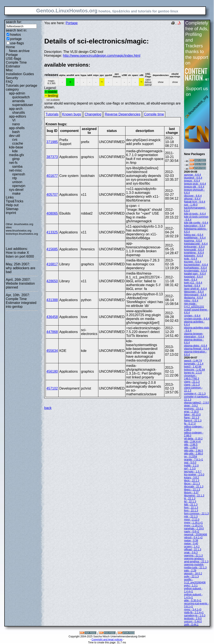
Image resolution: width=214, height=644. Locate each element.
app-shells (17, 128)
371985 (52, 142)
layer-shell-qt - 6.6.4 (195, 289)
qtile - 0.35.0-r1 (193, 601)
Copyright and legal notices (107, 640)
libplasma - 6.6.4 (193, 298)
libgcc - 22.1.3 (192, 490)
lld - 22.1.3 (190, 502)
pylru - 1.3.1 (191, 586)
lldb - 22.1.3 (191, 505)
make (16, 193)
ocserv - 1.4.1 (192, 547)
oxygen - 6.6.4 (192, 316)
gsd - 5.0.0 (190, 463)
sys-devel (16, 190)
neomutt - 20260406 (196, 535)
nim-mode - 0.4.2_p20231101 (194, 305)
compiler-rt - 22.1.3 (195, 394)
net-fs (13, 163)
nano (16, 124)
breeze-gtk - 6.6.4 (194, 187)
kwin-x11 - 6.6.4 (193, 283)
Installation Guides (20, 74)
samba (17, 167)
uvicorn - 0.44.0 (193, 622)
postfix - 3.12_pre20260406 (195, 581)
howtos (15, 35)
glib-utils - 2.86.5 (193, 451)
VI (14, 120)
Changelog (93, 114)
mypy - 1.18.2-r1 (193, 526)
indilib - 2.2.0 (191, 466)
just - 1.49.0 (191, 205)
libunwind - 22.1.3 (194, 496)
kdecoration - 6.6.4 (195, 226)
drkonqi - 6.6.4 (192, 199)
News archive (19, 51)
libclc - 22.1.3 (192, 481)
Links (10, 197)
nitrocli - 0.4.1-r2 (193, 538)
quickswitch (21, 97)
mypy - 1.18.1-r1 (193, 523)
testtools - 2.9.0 (193, 619)
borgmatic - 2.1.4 (194, 364)
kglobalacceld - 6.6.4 (196, 244)
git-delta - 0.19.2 (193, 439)
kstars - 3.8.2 (191, 478)
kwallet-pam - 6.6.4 (195, 274)
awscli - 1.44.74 (193, 361)
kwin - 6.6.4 (191, 280)
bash (16, 132)
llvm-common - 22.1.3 (196, 514)
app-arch (16, 109)
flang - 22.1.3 (192, 418)
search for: (14, 22)
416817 (52, 264)
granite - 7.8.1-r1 (194, 460)
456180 (52, 371)
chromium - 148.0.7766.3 (192, 377)
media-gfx (16, 155)
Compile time (154, 114)
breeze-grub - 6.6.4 (195, 184)
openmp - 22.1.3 (193, 556)
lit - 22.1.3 (190, 499)
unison (17, 182)
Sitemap (12, 209)
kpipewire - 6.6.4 (193, 256)
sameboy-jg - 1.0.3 (195, 616)
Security (12, 78)
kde (15, 151)
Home (10, 47)
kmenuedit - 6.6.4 (194, 250)
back (48, 408)
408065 (52, 213)
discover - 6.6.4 (193, 196)
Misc (9, 70)
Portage (12, 55)
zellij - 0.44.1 (191, 625)
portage (16, 39)
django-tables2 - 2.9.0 (196, 403)
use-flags (17, 43)
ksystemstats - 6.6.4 (196, 271)
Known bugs (72, 114)
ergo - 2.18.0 (191, 412)
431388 (52, 300)
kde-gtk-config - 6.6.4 (196, 223)
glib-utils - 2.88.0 (193, 454)
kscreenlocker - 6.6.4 (196, 265)
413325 (52, 232)
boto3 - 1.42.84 (193, 367)
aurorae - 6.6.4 (193, 175)
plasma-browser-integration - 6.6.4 (194, 335)
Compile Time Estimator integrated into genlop (21, 303)
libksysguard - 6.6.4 (195, 295)
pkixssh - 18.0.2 (193, 574)
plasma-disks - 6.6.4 (196, 346)
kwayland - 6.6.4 (193, 277)
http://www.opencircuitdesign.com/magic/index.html (102, 56)
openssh (19, 174)
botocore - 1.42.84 (194, 370)
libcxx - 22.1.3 (192, 484)
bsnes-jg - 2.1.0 (193, 373)
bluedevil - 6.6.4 (193, 178)
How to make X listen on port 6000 (20, 255)
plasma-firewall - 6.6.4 (197, 349)
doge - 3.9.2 (191, 406)
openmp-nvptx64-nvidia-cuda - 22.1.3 (195, 566)
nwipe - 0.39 (191, 541)
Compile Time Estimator (16, 64)
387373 (52, 157)
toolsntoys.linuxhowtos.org (22, 234)
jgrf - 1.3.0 (190, 469)
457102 (52, 388)
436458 (52, 317)
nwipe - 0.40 (191, 544)
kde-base (16, 147)
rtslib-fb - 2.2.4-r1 (194, 613)
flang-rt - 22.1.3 (193, 421)
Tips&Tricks (15, 201)
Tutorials (52, 114)
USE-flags (13, 59)
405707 (52, 195)
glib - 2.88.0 (191, 448)
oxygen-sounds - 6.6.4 (197, 319)
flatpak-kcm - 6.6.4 (195, 202)
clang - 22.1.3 (192, 382)
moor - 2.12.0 (192, 520)
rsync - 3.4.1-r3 (193, 610)
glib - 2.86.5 (191, 445)
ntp (15, 178)
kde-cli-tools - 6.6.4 (195, 214)
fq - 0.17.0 (190, 424)
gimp (16, 159)
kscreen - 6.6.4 (193, 262)
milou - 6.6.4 (191, 301)
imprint (11, 213)
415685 (52, 249)
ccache (18, 143)
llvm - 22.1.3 (191, 508)
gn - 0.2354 (191, 457)
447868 (52, 332)
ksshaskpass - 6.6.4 (195, 268)
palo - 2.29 (190, 571)
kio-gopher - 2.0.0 (194, 475)
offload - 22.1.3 (193, 550)
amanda (18, 101)
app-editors (18, 116)
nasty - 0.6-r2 (192, 532)
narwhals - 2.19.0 (194, 529)
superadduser (23, 105)
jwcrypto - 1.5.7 (193, 472)
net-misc (15, 170)
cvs (15, 140)
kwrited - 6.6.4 (192, 286)
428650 (52, 281)
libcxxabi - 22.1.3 (194, 487)
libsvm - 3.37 (191, 493)
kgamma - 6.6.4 (193, 241)
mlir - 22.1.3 (191, 517)
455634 (52, 351)
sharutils (19, 113)
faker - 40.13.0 (192, 415)
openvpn (19, 186)
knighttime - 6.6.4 (194, 253)
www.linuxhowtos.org (19, 231)
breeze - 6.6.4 (192, 181)
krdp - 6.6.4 (191, 259)
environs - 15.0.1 (194, 409)
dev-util (15, 136)
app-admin (17, 93)
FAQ (9, 82)
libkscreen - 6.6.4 (194, 292)
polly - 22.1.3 (191, 577)
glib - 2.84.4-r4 (192, 442)
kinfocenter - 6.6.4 (194, 247)
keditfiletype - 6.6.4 (195, 238)
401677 (52, 176)
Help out (12, 205)
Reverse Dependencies (122, 114)
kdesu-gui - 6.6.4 (194, 235)
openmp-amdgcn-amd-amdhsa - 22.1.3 (196, 560)
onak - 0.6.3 (191, 553)
